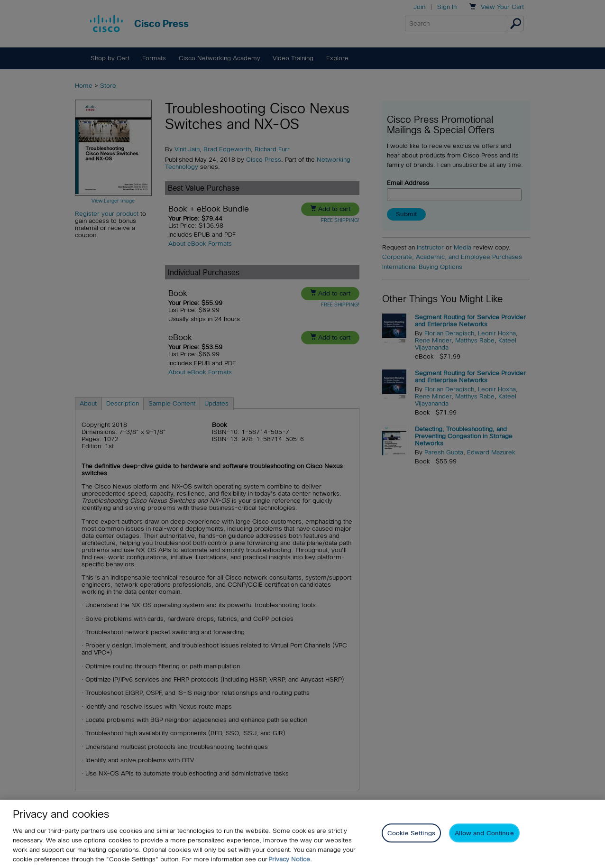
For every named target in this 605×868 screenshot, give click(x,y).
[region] (302, 834)
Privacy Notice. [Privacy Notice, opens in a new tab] (290, 859)
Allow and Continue (484, 833)
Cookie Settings (411, 833)
